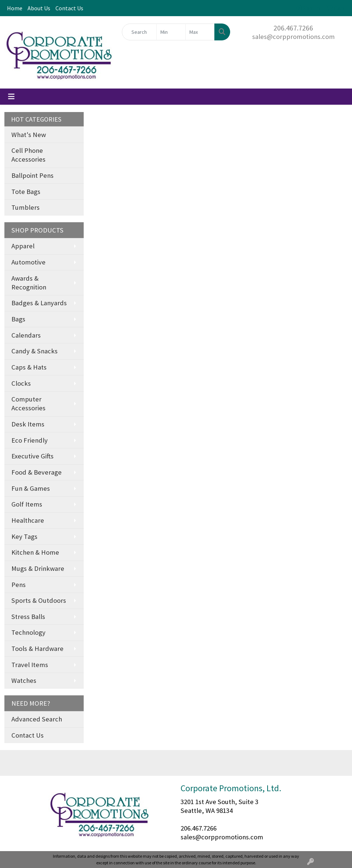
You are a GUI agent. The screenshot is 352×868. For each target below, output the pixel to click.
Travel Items (30, 665)
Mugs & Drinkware (38, 568)
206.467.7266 (293, 28)
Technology (28, 632)
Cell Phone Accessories (28, 155)
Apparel (23, 246)
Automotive (28, 262)
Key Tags (24, 536)
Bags (18, 319)
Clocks (21, 383)
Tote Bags (26, 192)
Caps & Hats (29, 367)
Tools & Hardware (37, 649)
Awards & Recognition (29, 283)
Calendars (26, 335)
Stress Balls (28, 617)
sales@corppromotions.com (293, 37)
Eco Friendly (30, 440)
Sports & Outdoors (39, 600)
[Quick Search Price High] (200, 32)
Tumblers (26, 207)
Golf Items (27, 504)
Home (15, 8)
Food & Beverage (37, 472)
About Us (39, 8)
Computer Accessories (28, 404)
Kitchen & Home (35, 552)
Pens (19, 585)
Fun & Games (31, 488)
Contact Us (69, 8)
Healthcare (28, 520)
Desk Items (28, 424)
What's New (29, 135)
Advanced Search (37, 719)
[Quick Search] (139, 32)
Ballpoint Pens (32, 175)
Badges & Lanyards (39, 303)
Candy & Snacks (35, 351)
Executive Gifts (32, 456)
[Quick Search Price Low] (171, 32)
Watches (24, 680)
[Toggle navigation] (11, 97)
